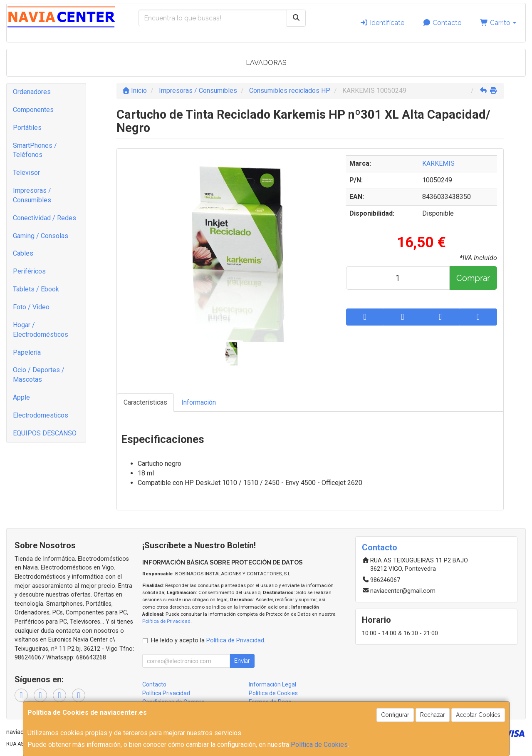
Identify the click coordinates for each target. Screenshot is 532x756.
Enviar (242, 661)
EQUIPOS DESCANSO (45, 433)
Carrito (498, 23)
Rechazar (433, 715)
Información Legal (272, 684)
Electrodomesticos (41, 415)
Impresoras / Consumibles (32, 195)
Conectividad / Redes (45, 218)
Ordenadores (32, 92)
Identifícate (382, 23)
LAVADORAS (266, 63)
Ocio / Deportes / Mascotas (39, 375)
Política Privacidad (166, 693)
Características (145, 402)
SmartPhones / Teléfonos (35, 150)
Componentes (33, 110)
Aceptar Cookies (478, 715)
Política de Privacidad (166, 621)
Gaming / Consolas (41, 236)
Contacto (442, 23)
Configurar (395, 715)
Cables (23, 253)
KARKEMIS (438, 163)
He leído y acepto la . (208, 640)
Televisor (26, 173)
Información (199, 402)
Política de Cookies (319, 745)
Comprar (473, 278)
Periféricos (29, 271)
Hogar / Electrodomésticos (41, 330)
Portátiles (27, 128)
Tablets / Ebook (36, 289)
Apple (21, 397)
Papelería (27, 352)
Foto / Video (31, 307)
